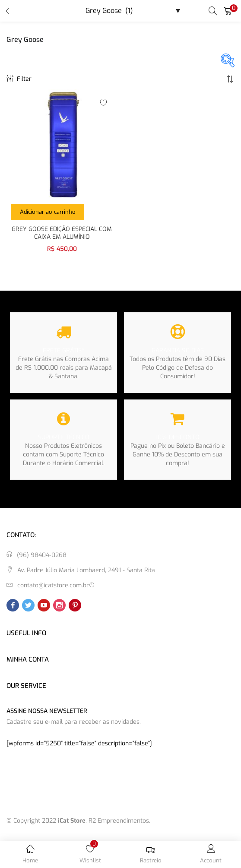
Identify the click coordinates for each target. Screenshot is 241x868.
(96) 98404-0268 (42, 555)
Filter (19, 79)
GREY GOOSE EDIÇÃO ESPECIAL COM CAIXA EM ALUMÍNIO (62, 233)
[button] (228, 11)
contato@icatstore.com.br (53, 585)
